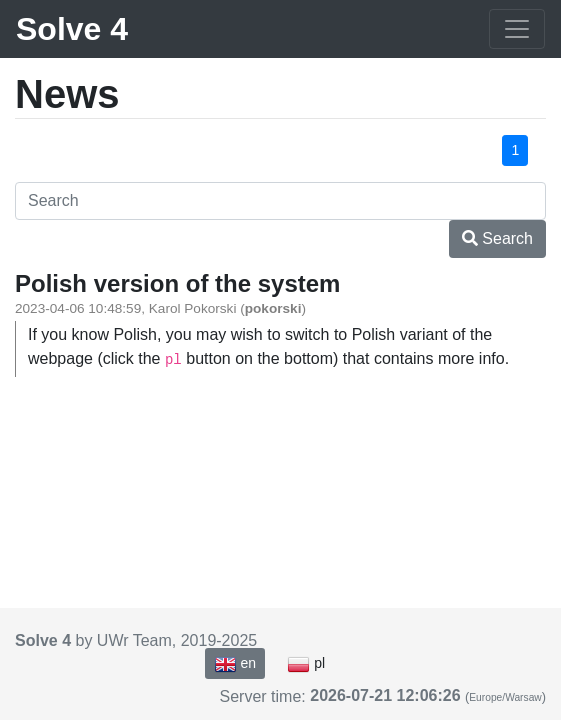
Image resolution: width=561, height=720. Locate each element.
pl (306, 664)
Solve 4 (72, 29)
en (235, 664)
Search (497, 238)
